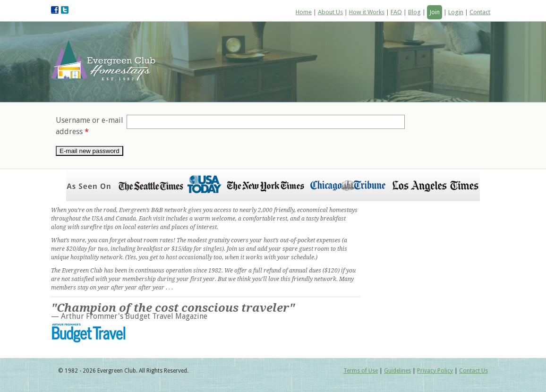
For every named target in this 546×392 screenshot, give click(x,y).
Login (456, 12)
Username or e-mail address (90, 126)
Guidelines (397, 371)
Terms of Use (361, 371)
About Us (330, 12)
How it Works (367, 12)
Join (435, 12)
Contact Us (473, 371)
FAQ (396, 12)
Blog (414, 12)
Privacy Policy (435, 371)
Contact (480, 12)
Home (304, 12)
